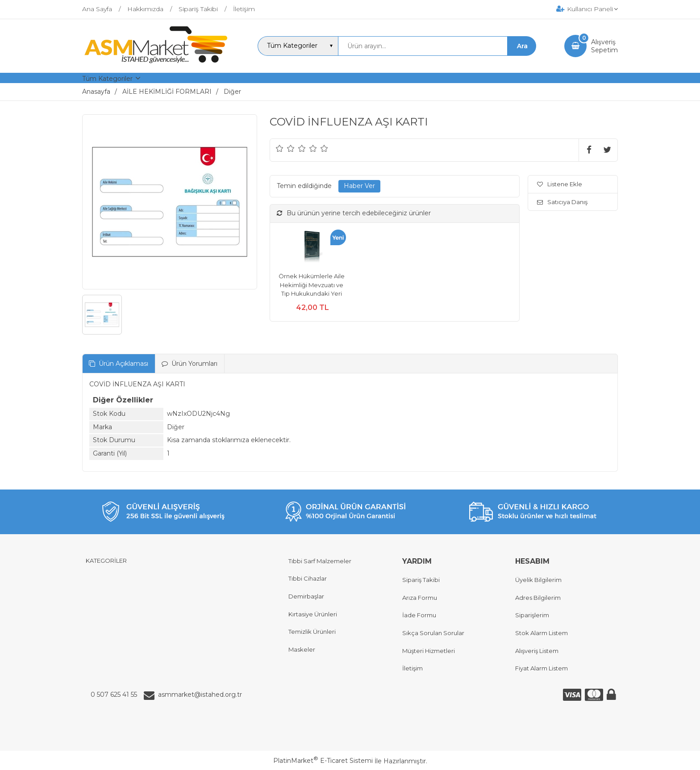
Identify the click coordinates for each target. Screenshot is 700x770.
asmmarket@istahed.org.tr (200, 695)
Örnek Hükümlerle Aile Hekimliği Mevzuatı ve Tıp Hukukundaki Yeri (312, 285)
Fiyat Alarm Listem (542, 668)
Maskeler (302, 649)
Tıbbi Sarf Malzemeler (320, 561)
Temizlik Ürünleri (312, 632)
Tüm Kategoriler (107, 79)
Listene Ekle (560, 184)
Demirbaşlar (306, 596)
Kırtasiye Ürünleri (313, 614)
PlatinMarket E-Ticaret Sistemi (323, 761)
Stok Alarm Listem (542, 633)
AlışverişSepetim (604, 46)
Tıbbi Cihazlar (308, 578)
